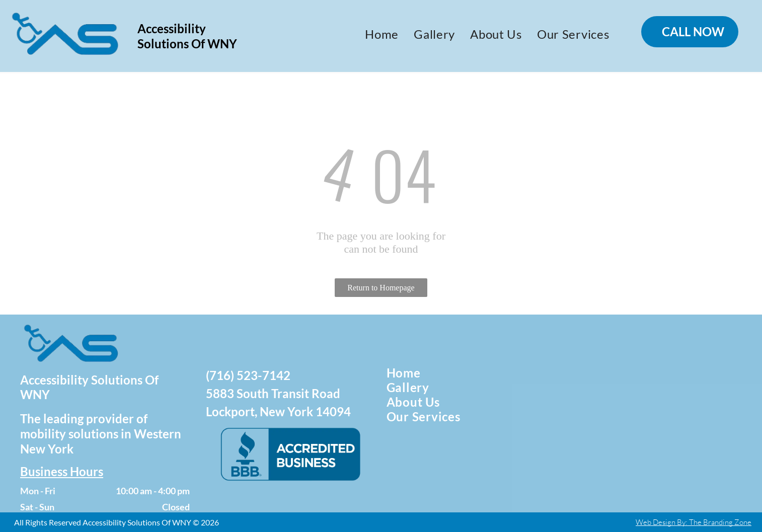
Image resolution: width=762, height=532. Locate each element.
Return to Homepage (381, 288)
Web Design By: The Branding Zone (694, 522)
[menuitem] (382, 34)
